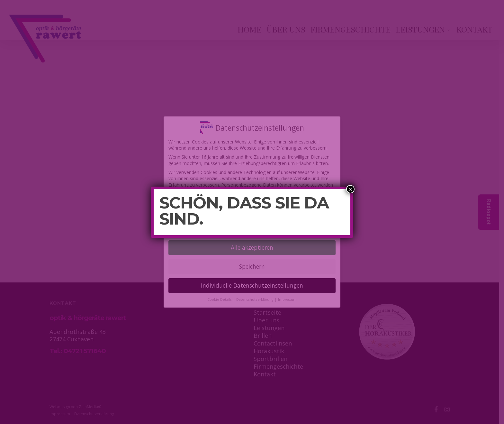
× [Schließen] (350, 189)
